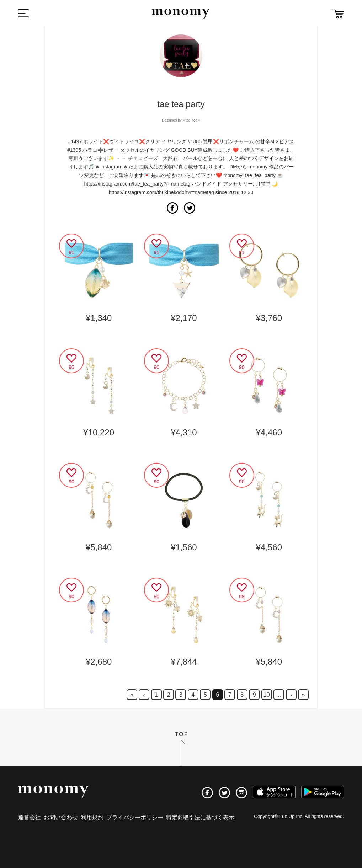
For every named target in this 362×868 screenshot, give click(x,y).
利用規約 (92, 817)
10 (267, 695)
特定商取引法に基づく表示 (200, 817)
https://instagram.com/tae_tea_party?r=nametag (137, 184)
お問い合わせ (61, 817)
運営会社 (30, 817)
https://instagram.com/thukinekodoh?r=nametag (161, 192)
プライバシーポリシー (135, 817)
